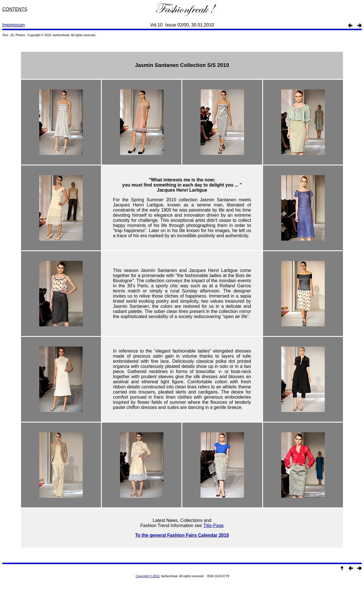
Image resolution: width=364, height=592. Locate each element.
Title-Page (213, 526)
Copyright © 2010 (147, 576)
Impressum (14, 25)
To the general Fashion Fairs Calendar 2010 (182, 535)
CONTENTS (15, 9)
